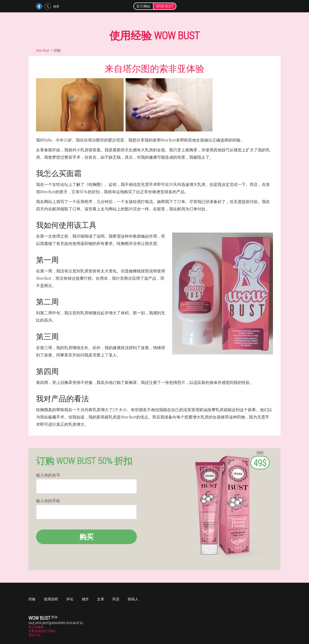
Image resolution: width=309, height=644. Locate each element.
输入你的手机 (48, 501)
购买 (86, 537)
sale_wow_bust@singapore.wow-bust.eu (56, 623)
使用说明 (51, 599)
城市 (85, 599)
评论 (70, 599)
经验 (32, 599)
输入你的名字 (48, 475)
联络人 (133, 599)
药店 (116, 599)
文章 (101, 599)
